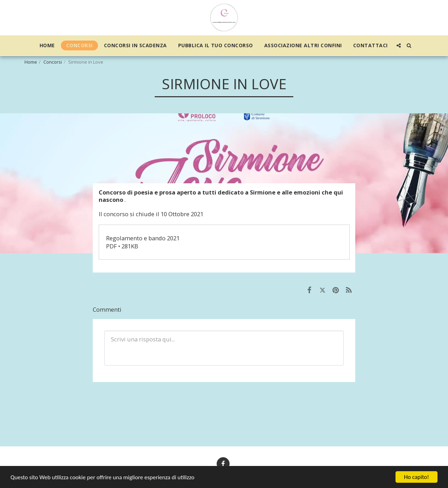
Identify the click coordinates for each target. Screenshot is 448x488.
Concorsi (53, 62)
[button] (399, 45)
